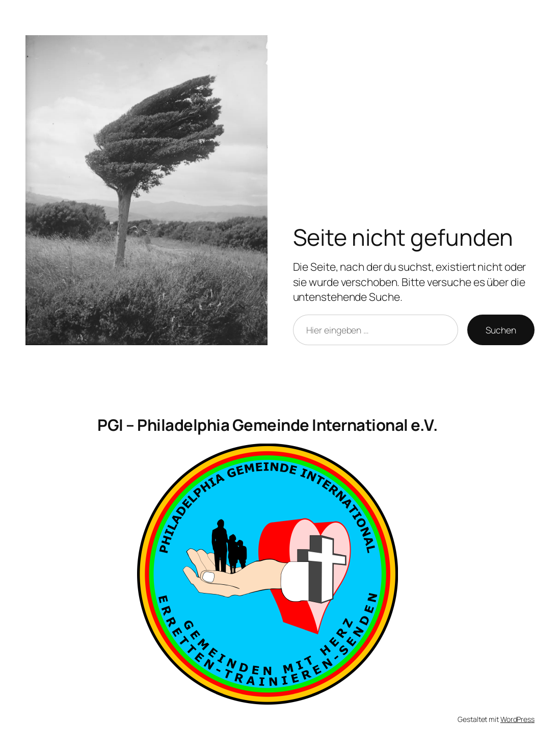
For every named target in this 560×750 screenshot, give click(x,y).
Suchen (501, 330)
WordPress (517, 719)
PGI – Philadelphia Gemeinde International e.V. (267, 425)
